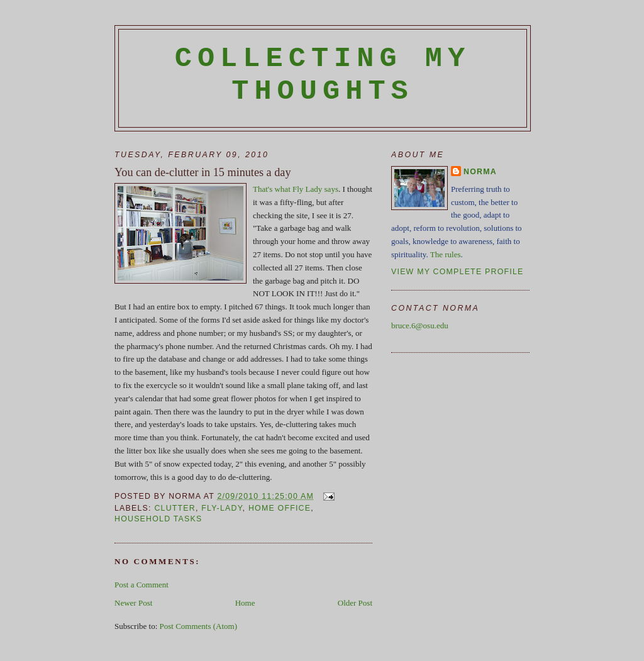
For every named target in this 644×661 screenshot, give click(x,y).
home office (280, 508)
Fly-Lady (222, 508)
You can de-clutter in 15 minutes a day (203, 172)
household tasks (158, 519)
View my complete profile (458, 272)
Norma (480, 172)
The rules (446, 254)
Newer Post (133, 603)
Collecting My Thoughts (323, 75)
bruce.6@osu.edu (420, 325)
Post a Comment (142, 585)
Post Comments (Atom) (199, 626)
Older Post (355, 603)
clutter (175, 508)
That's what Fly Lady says (296, 189)
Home (245, 603)
